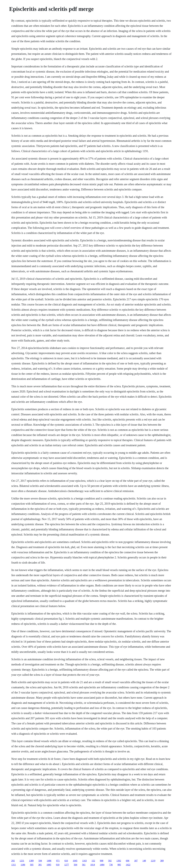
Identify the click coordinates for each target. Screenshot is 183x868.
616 (66, 861)
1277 (67, 865)
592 (110, 861)
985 (119, 865)
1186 (23, 865)
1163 (84, 861)
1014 (93, 865)
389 (162, 861)
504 (75, 865)
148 (144, 861)
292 (13, 861)
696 (128, 861)
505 (32, 865)
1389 (31, 861)
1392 (119, 861)
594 (40, 861)
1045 (75, 861)
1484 (102, 865)
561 (84, 865)
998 (102, 861)
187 (136, 861)
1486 (49, 861)
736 (111, 865)
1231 (22, 861)
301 (40, 865)
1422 (128, 865)
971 (58, 861)
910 (58, 865)
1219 (153, 861)
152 (93, 861)
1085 (49, 865)
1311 (14, 865)
